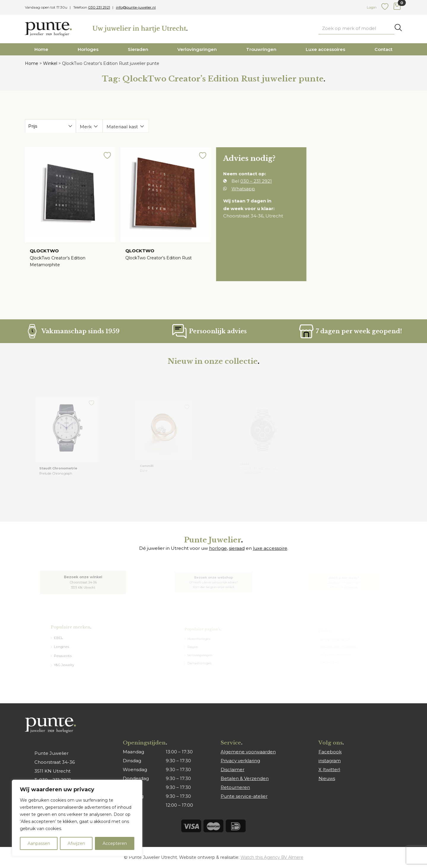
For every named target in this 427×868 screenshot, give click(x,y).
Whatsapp (245, 191)
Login (372, 7)
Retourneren (235, 787)
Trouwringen (261, 49)
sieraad (237, 548)
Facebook (330, 752)
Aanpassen (39, 843)
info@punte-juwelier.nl (136, 7)
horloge (218, 548)
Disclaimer (232, 769)
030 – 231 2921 (256, 184)
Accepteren (115, 843)
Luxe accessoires (325, 49)
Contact (384, 49)
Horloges (88, 49)
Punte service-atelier (244, 796)
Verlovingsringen (197, 49)
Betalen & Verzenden (245, 778)
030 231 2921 (99, 7)
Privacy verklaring (240, 761)
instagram (330, 761)
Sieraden (138, 49)
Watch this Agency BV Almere (272, 857)
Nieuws (327, 778)
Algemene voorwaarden (248, 752)
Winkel (50, 63)
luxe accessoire (270, 548)
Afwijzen (76, 843)
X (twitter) (329, 769)
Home (41, 49)
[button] (105, 161)
